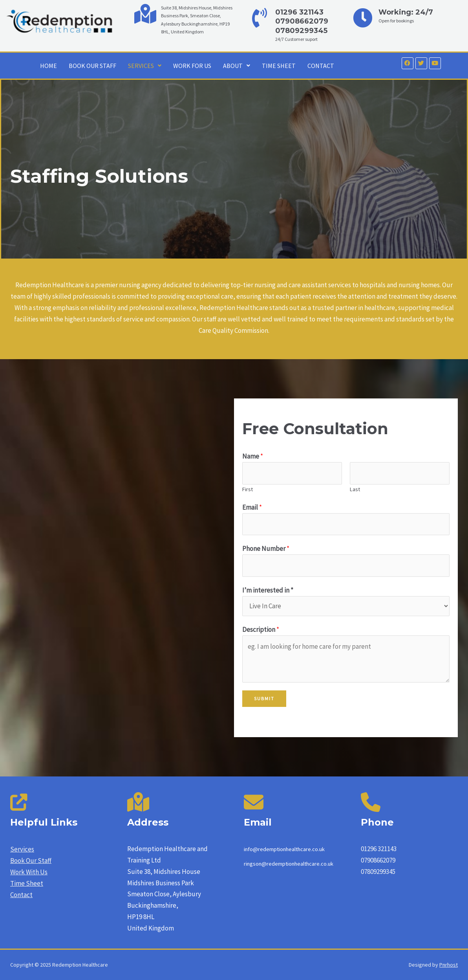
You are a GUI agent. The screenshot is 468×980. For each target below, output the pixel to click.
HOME (48, 66)
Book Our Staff (31, 861)
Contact (21, 895)
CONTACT (321, 66)
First (248, 489)
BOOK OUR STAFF (92, 66)
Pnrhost (449, 965)
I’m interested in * (268, 590)
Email (252, 507)
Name (253, 456)
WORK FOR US (192, 66)
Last (355, 489)
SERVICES (145, 66)
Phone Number (266, 549)
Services (22, 849)
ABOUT (237, 66)
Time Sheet (27, 883)
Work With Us (29, 872)
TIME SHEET (279, 66)
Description (261, 629)
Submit (264, 698)
